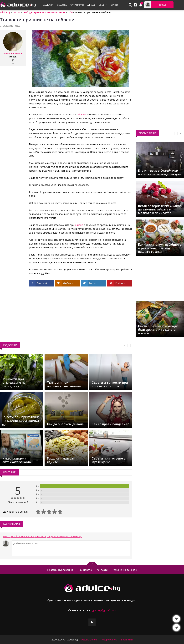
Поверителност (109, 640)
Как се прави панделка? (110, 424)
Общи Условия (89, 640)
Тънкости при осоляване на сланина (64, 384)
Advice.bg (5, 12)
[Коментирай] (71, 548)
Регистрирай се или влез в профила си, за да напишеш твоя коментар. (42, 536)
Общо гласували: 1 (18, 502)
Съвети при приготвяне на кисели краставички (21, 419)
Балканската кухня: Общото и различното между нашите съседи (160, 248)
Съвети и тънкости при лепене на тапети (110, 384)
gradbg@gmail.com (104, 610)
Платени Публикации (60, 570)
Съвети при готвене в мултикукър (109, 460)
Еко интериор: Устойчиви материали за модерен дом (160, 172)
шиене (79, 225)
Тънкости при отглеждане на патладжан (14, 383)
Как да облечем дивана (65, 424)
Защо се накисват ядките (61, 460)
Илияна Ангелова (13, 54)
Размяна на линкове (125, 570)
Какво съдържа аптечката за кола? (17, 460)
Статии (17, 12)
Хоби (70, 12)
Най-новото (85, 570)
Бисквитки (127, 640)
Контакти (102, 570)
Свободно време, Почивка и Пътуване (44, 12)
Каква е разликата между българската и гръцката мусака (158, 330)
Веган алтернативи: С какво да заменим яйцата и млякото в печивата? (160, 209)
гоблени (81, 114)
